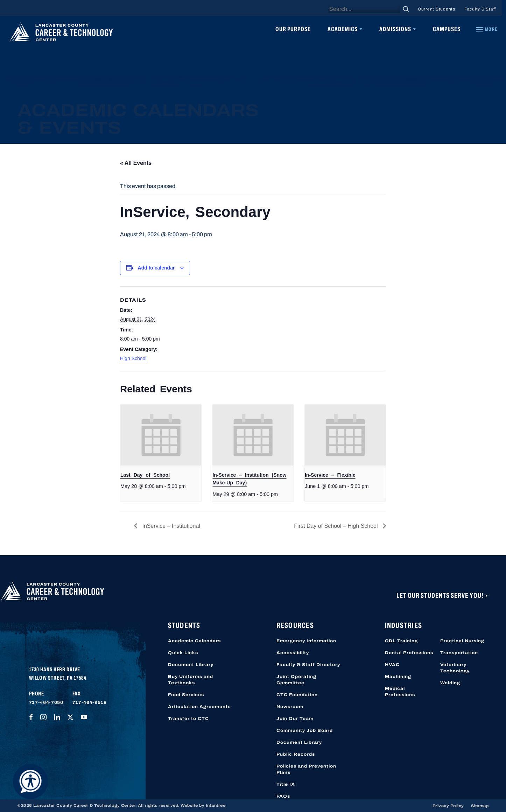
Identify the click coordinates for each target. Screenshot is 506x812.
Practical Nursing (462, 641)
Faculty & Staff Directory (308, 665)
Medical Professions (400, 692)
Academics (343, 29)
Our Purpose (293, 29)
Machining (398, 677)
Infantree (216, 805)
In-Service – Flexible (330, 475)
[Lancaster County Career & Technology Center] (61, 34)
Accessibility (293, 653)
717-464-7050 (46, 702)
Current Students (437, 9)
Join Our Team (295, 719)
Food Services (186, 695)
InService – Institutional (170, 526)
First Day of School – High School (337, 526)
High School (133, 358)
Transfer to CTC (188, 719)
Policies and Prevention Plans (306, 769)
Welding (450, 683)
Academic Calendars (194, 641)
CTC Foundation (297, 695)
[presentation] (161, 435)
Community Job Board (305, 730)
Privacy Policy (448, 806)
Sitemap (480, 806)
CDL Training (401, 641)
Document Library (191, 665)
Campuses (447, 29)
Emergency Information (306, 641)
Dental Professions (409, 653)
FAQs (283, 796)
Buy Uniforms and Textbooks (191, 680)
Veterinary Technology (455, 668)
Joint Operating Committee (296, 680)
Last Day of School (145, 475)
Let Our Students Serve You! (441, 595)
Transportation (459, 653)
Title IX (286, 784)
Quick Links (183, 653)
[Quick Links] (486, 29)
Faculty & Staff (480, 9)
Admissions (395, 29)
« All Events (136, 163)
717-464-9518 (90, 702)
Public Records (296, 754)
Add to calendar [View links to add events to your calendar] (156, 268)
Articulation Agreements (199, 707)
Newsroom (290, 707)
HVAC (392, 665)
